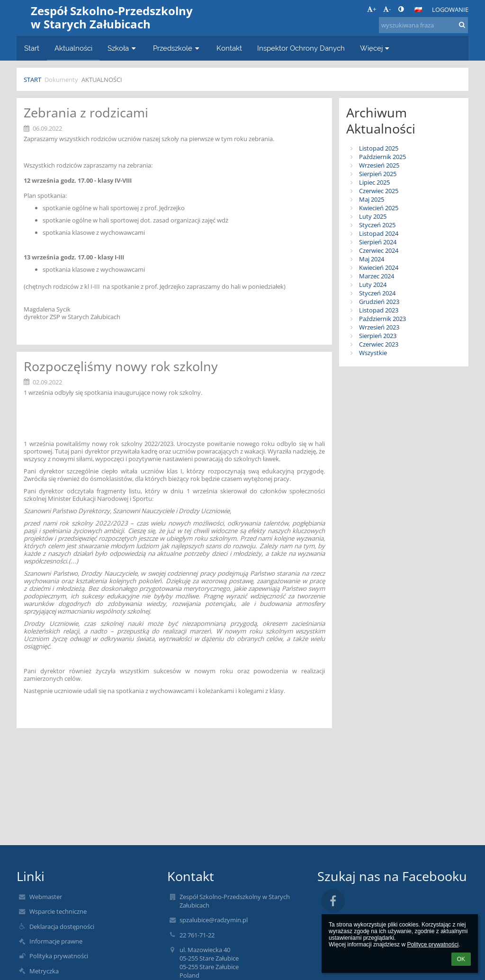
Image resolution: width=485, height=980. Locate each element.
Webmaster (46, 897)
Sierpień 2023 (378, 336)
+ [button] (372, 9)
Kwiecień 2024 (379, 267)
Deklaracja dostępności (62, 927)
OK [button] (461, 959)
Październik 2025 (382, 157)
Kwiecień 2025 (379, 208)
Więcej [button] (376, 48)
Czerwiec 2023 (379, 344)
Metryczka (44, 971)
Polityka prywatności (59, 956)
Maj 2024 (372, 259)
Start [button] (32, 48)
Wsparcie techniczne (58, 911)
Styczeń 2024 (377, 293)
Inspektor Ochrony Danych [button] (301, 48)
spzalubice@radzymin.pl (214, 920)
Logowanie (450, 9)
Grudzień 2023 (379, 302)
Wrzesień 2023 (379, 327)
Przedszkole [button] (177, 48)
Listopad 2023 (379, 310)
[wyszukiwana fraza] (423, 25)
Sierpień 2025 (378, 174)
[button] (418, 9)
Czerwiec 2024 (379, 250)
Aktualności (102, 80)
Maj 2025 (372, 199)
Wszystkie (373, 353)
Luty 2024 (373, 285)
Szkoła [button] (123, 48)
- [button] (387, 9)
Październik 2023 (382, 319)
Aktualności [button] (73, 48)
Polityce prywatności (433, 944)
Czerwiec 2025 (379, 191)
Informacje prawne (56, 941)
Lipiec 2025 (374, 182)
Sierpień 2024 (378, 242)
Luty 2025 (373, 216)
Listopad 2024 (379, 233)
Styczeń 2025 (377, 225)
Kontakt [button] (229, 48)
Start (32, 80)
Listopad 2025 (379, 148)
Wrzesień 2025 (379, 165)
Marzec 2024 (377, 276)
